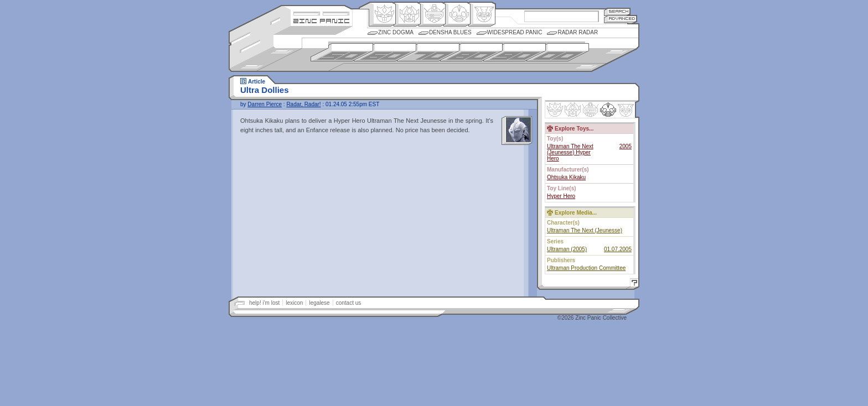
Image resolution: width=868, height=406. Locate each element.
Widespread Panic (515, 32)
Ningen (457, 14)
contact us (349, 303)
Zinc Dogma (396, 32)
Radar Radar (578, 32)
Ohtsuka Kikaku (566, 177)
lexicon (294, 303)
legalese (319, 303)
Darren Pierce (265, 104)
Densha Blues (450, 32)
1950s (342, 52)
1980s (471, 52)
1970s (428, 52)
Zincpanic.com (321, 20)
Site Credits (321, 12)
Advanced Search (621, 19)
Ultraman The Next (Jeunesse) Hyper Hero (570, 152)
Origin (382, 14)
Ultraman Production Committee (586, 268)
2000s (558, 52)
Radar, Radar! (303, 104)
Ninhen (608, 110)
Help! (633, 284)
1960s (385, 52)
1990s (515, 52)
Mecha (432, 14)
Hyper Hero (561, 196)
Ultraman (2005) (567, 249)
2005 (626, 146)
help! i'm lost (264, 303)
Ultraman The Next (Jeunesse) (585, 230)
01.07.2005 (618, 249)
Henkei (407, 14)
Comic (482, 14)
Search (617, 11)
